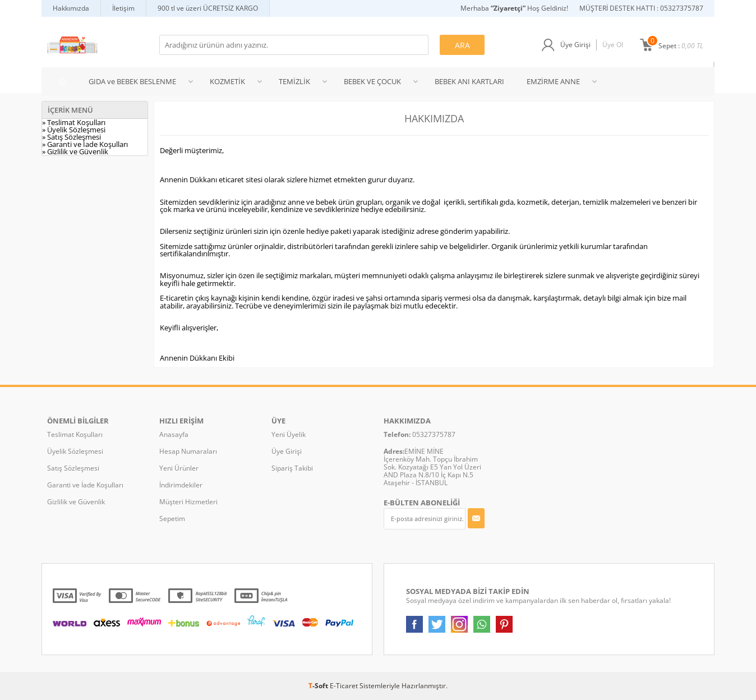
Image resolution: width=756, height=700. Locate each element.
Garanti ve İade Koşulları (85, 485)
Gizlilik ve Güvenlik (76, 502)
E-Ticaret (344, 686)
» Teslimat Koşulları (74, 122)
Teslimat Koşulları (75, 434)
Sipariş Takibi (292, 468)
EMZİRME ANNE (553, 81)
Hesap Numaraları (188, 451)
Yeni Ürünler (179, 468)
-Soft (319, 686)
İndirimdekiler (181, 485)
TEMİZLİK (294, 81)
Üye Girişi (575, 45)
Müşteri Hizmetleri (188, 502)
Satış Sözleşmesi (73, 468)
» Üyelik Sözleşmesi (74, 130)
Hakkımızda (71, 8)
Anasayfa (174, 434)
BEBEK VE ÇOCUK (372, 81)
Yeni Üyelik (289, 434)
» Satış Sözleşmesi (72, 137)
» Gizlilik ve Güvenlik (75, 151)
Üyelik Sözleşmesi (75, 451)
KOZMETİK (227, 81)
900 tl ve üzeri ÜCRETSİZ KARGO (208, 8)
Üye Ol (613, 45)
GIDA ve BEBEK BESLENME (132, 81)
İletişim (123, 8)
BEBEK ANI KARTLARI (469, 81)
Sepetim (172, 519)
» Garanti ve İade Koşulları (85, 144)
